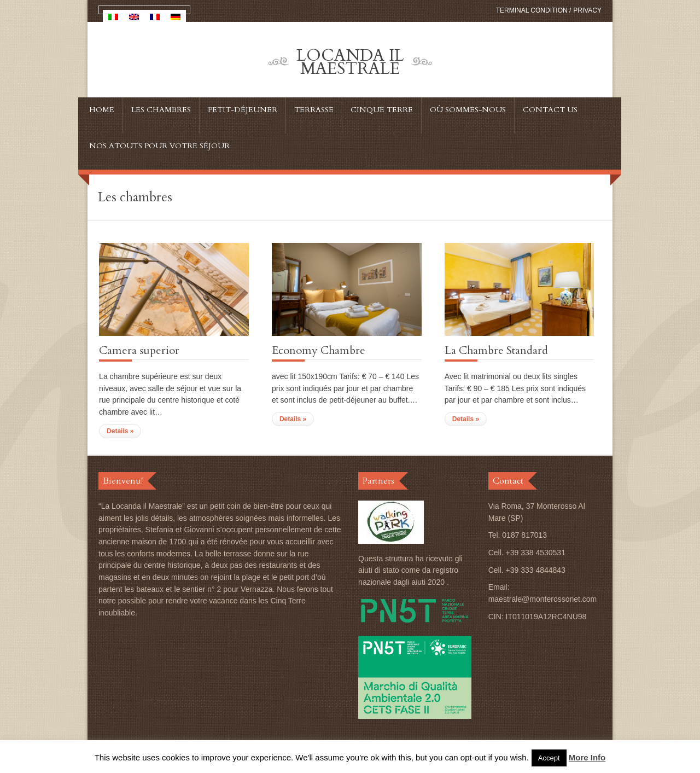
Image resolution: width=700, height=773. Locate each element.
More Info (587, 757)
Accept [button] (549, 758)
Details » (120, 431)
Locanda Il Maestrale (350, 62)
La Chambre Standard (496, 350)
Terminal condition (532, 10)
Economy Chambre (319, 350)
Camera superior (139, 350)
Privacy (587, 10)
